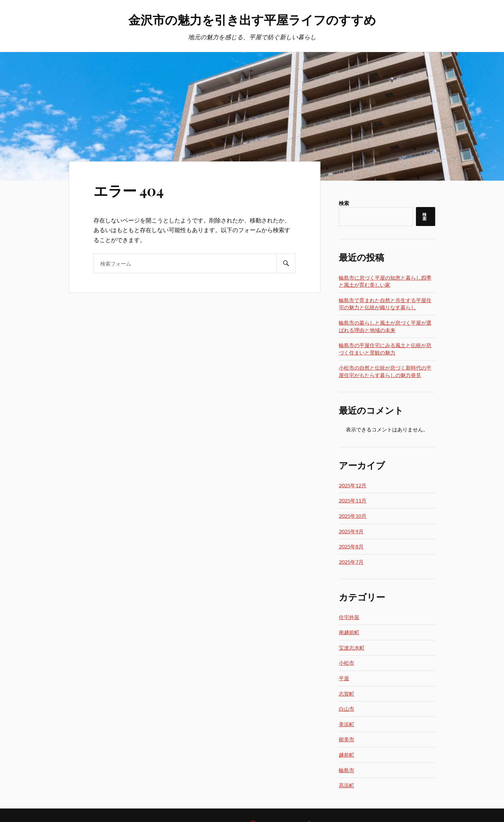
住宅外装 (349, 617)
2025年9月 (351, 531)
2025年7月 (351, 562)
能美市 (346, 739)
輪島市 (346, 770)
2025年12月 (353, 485)
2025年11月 (353, 500)
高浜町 (346, 785)
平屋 (344, 678)
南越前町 (349, 632)
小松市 (346, 663)
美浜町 (346, 724)
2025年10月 (353, 516)
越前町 (346, 755)
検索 (344, 203)
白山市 (346, 709)
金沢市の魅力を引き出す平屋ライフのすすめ (252, 19)
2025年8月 (351, 546)
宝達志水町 (352, 648)
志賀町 (346, 694)
